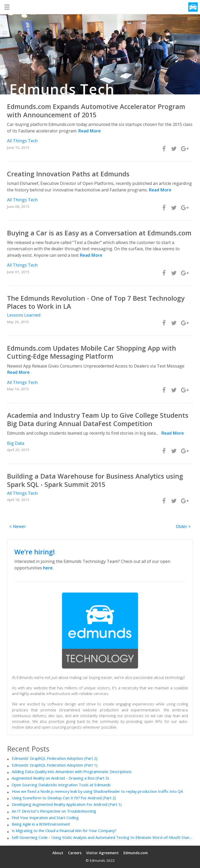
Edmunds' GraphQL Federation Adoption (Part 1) (55, 765)
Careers (75, 853)
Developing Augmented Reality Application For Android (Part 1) (67, 804)
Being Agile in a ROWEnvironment (41, 824)
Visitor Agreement (102, 853)
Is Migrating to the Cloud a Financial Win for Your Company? (64, 831)
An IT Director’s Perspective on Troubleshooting (54, 811)
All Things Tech (22, 141)
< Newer (18, 526)
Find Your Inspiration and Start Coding (45, 818)
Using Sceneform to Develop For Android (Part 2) (64, 798)
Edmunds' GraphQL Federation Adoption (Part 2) (55, 758)
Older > (183, 526)
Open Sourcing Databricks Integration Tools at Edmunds (61, 785)
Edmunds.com (136, 853)
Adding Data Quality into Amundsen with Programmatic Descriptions (72, 771)
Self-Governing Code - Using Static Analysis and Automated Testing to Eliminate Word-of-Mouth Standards (102, 837)
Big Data (16, 443)
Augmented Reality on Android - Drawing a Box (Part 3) (60, 778)
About (58, 853)
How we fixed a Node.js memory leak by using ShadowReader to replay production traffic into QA (97, 791)
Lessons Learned (24, 315)
